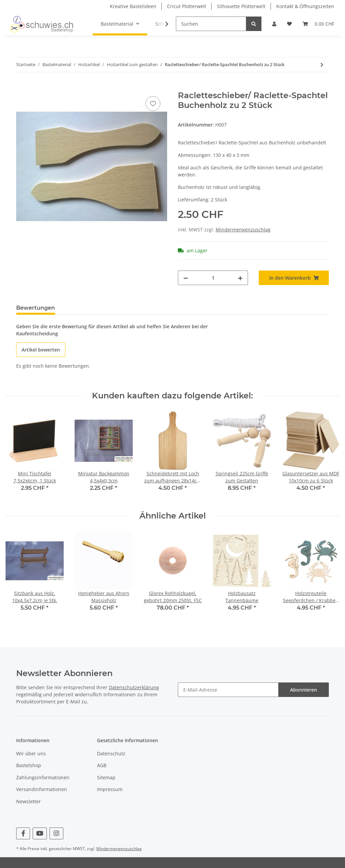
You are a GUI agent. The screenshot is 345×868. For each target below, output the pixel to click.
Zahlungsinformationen (43, 777)
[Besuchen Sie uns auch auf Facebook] (23, 833)
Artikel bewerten (41, 350)
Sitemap (106, 777)
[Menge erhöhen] (240, 278)
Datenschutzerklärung (134, 687)
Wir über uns (31, 753)
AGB (102, 765)
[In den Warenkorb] (22, 87)
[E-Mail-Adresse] (228, 690)
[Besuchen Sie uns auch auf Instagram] (56, 833)
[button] (274, 24)
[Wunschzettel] (289, 24)
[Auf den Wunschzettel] (153, 104)
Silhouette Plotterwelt (241, 6)
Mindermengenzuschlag (243, 230)
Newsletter (28, 801)
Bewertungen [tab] (36, 308)
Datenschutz (111, 753)
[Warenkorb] (318, 24)
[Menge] (213, 278)
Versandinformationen (42, 789)
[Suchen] (211, 24)
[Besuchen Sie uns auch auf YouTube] (40, 833)
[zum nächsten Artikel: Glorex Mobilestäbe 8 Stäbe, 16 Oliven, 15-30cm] (322, 65)
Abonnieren (304, 690)
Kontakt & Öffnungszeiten (305, 6)
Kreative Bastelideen (133, 6)
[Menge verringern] (186, 278)
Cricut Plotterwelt (187, 6)
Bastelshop (29, 765)
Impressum (110, 789)
